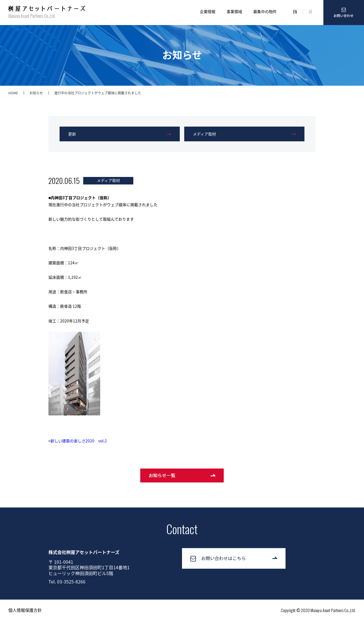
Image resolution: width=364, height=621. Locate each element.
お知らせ (36, 93)
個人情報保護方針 (25, 610)
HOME (13, 93)
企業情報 (208, 11)
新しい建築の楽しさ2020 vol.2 (79, 441)
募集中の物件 (265, 11)
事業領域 (234, 11)
